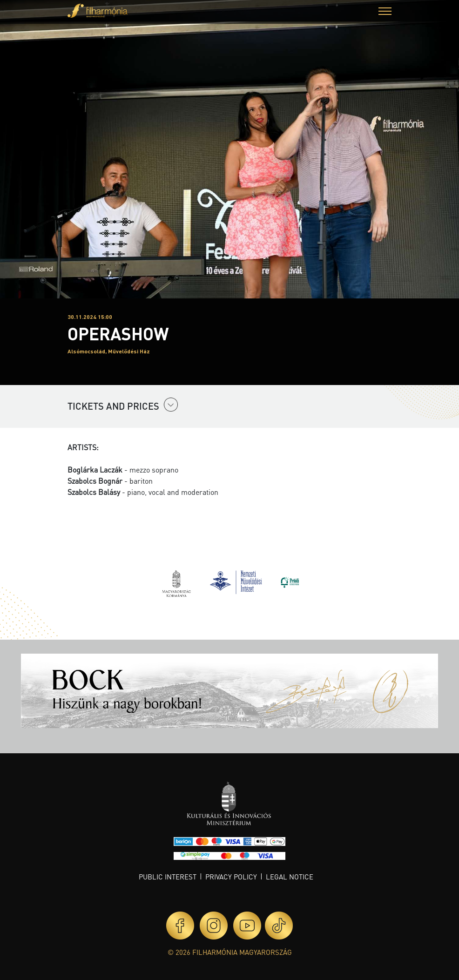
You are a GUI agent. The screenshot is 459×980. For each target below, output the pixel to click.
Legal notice (290, 877)
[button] (385, 12)
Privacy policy (231, 877)
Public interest (168, 877)
